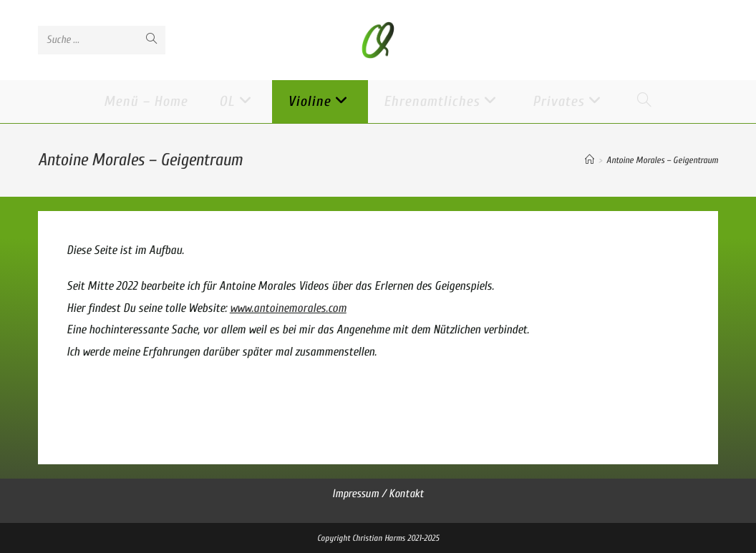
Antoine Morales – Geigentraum (662, 160)
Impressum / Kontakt (378, 494)
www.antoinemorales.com (288, 308)
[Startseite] (590, 160)
